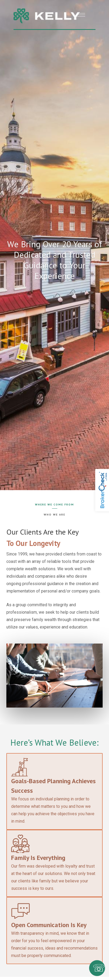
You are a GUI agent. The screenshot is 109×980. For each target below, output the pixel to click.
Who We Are (54, 514)
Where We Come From (54, 504)
